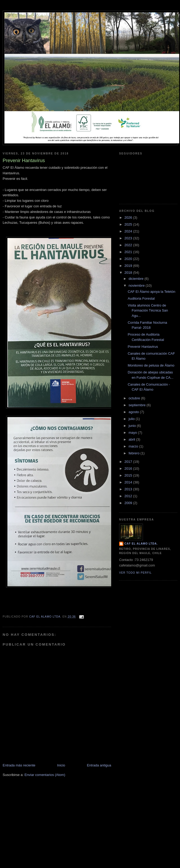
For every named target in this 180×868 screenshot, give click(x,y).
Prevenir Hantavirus (143, 347)
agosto (134, 412)
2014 (129, 482)
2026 (129, 218)
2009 (129, 503)
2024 (129, 231)
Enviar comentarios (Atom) (45, 775)
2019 (129, 266)
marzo (134, 446)
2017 (129, 462)
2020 (129, 259)
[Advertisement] (90, 830)
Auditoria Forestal (141, 298)
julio (132, 419)
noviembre (137, 285)
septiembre (138, 405)
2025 (129, 224)
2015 (129, 475)
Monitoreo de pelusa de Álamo (151, 365)
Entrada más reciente (19, 765)
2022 (129, 245)
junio (133, 426)
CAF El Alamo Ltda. (141, 544)
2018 (129, 273)
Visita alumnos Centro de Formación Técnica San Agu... (148, 310)
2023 (129, 238)
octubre (135, 398)
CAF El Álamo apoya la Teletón (151, 292)
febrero (135, 453)
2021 (129, 252)
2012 (129, 496)
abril (132, 439)
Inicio (61, 765)
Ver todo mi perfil (135, 573)
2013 (129, 489)
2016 (129, 469)
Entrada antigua (99, 765)
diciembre (137, 279)
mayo (133, 433)
